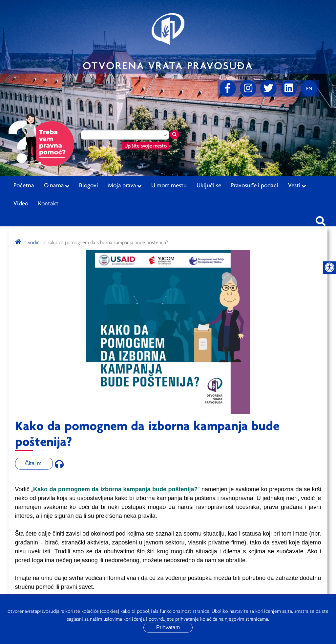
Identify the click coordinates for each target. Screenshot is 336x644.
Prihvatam (168, 627)
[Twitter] (268, 88)
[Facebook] (228, 88)
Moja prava (125, 185)
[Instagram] (248, 88)
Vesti (297, 185)
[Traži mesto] (175, 135)
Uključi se (209, 185)
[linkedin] (289, 88)
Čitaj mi (34, 463)
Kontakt (48, 203)
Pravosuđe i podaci (255, 185)
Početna (24, 185)
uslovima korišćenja (124, 619)
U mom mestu (169, 185)
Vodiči (34, 242)
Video (21, 203)
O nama (57, 185)
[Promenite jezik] (309, 88)
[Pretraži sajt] (321, 219)
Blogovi (89, 185)
